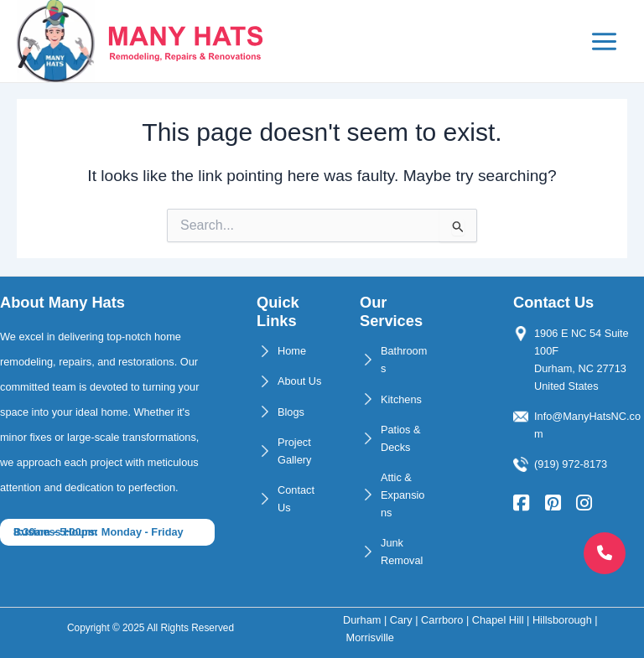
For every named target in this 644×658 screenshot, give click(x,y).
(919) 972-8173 (571, 464)
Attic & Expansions (402, 495)
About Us (299, 382)
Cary (401, 620)
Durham (362, 620)
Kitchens (401, 399)
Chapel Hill (498, 620)
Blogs (291, 412)
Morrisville (370, 637)
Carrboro (442, 620)
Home (292, 352)
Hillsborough (562, 620)
